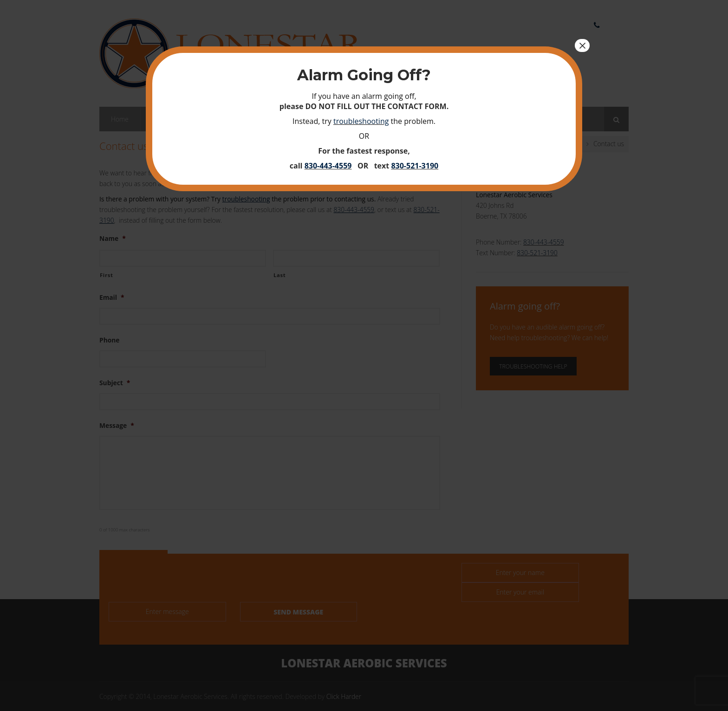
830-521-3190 (415, 166)
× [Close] (582, 45)
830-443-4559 (328, 166)
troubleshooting (361, 121)
